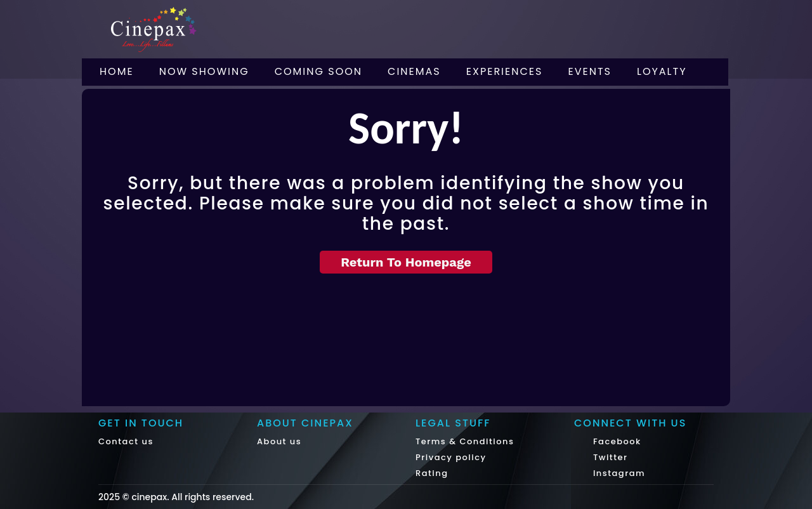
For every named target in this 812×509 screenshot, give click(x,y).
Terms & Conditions (465, 441)
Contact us (126, 441)
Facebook (616, 441)
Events (590, 71)
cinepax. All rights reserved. (193, 497)
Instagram (618, 473)
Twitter (609, 457)
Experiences (505, 71)
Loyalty (662, 71)
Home (117, 71)
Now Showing (204, 71)
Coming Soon (318, 71)
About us (279, 441)
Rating (432, 473)
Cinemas (414, 71)
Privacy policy (451, 457)
